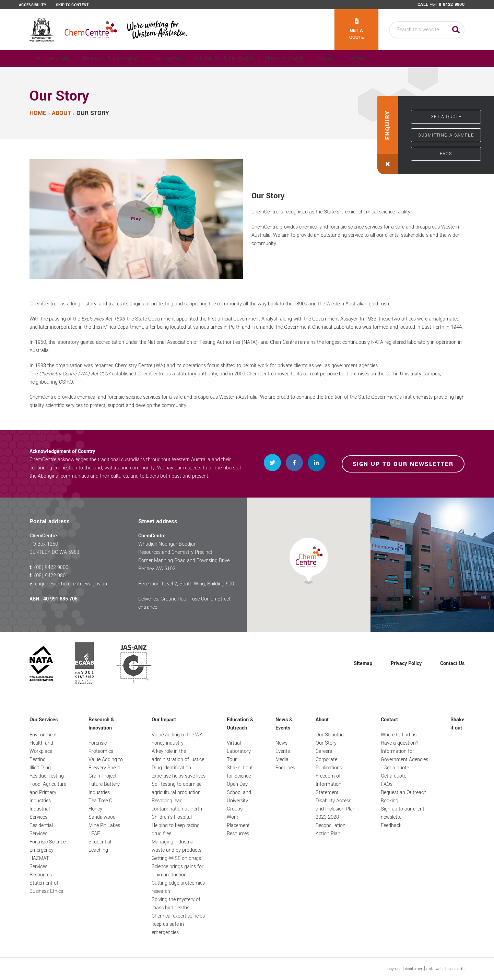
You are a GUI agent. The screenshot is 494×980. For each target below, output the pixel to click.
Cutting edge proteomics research (178, 887)
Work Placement (238, 821)
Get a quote (357, 30)
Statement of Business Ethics (46, 887)
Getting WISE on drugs (176, 858)
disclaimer (414, 969)
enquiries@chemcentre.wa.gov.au (71, 584)
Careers (324, 751)
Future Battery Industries (104, 788)
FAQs (446, 154)
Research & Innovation (124, 59)
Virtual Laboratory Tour (239, 751)
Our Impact (191, 59)
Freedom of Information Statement (328, 784)
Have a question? (400, 743)
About (380, 59)
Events (283, 751)
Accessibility (33, 5)
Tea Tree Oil (102, 801)
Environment (43, 735)
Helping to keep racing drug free (176, 830)
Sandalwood (102, 817)
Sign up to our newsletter (403, 464)
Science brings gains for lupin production (178, 871)
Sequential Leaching (100, 846)
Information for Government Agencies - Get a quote (404, 760)
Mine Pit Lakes (104, 825)
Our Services (55, 59)
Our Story (326, 743)
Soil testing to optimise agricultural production (177, 788)
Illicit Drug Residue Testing (47, 772)
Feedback (391, 825)
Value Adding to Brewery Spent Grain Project (106, 768)
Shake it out (457, 724)
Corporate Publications (329, 764)
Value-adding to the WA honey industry (177, 739)
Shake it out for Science (240, 772)
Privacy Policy (406, 663)
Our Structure (330, 735)
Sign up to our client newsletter (403, 813)
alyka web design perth (445, 969)
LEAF (94, 834)
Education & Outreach (257, 59)
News (281, 743)
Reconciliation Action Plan (331, 830)
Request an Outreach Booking (404, 797)
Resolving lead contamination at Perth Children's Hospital (177, 809)
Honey (95, 809)
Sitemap (363, 663)
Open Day (237, 784)
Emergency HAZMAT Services (42, 858)
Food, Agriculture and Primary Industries (48, 792)
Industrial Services (40, 813)
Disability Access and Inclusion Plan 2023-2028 (336, 809)
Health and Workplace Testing (41, 751)
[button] (136, 219)
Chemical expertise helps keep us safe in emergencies (178, 924)
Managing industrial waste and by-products (177, 846)
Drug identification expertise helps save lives (179, 772)
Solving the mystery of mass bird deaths (176, 904)
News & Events (328, 59)
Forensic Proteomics (101, 747)
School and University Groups (239, 801)
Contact (424, 59)
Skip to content (72, 5)
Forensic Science (48, 842)
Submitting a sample (446, 135)
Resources (41, 875)
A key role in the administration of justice (178, 755)
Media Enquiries (285, 764)
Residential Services (41, 830)
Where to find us (399, 735)
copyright (393, 969)
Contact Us (452, 663)
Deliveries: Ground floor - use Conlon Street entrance (184, 603)
